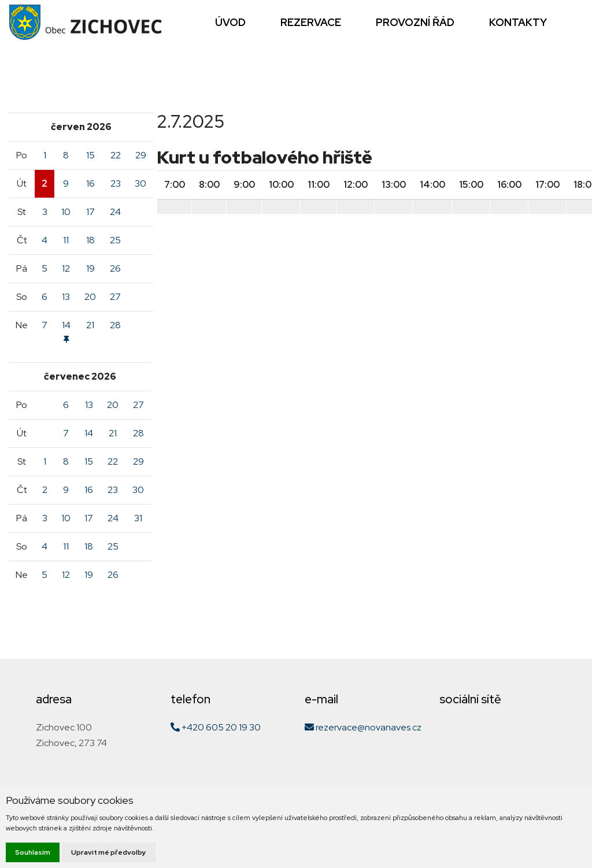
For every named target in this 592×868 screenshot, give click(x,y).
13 (66, 297)
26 (115, 268)
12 (66, 268)
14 (89, 433)
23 (116, 183)
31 (138, 518)
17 (90, 212)
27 (115, 297)
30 (140, 183)
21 (90, 325)
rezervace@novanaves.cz (363, 727)
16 (90, 183)
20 (90, 297)
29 (141, 155)
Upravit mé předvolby (109, 852)
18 (90, 240)
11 (66, 240)
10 (66, 212)
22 (116, 155)
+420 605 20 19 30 (216, 727)
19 (90, 268)
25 (115, 240)
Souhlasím (33, 852)
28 (115, 325)
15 (90, 155)
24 (115, 212)
